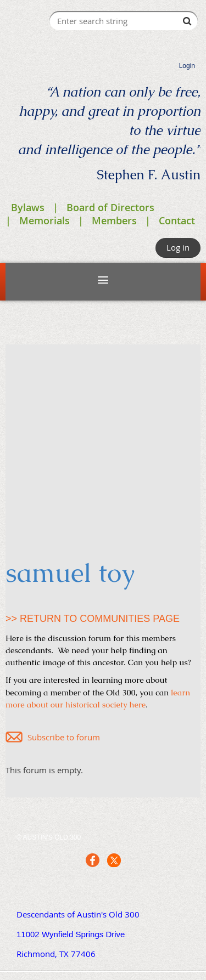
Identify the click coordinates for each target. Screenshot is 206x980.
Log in (178, 247)
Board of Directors (110, 207)
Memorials (44, 220)
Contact (177, 220)
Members (114, 220)
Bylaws (28, 207)
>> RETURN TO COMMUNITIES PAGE (93, 619)
